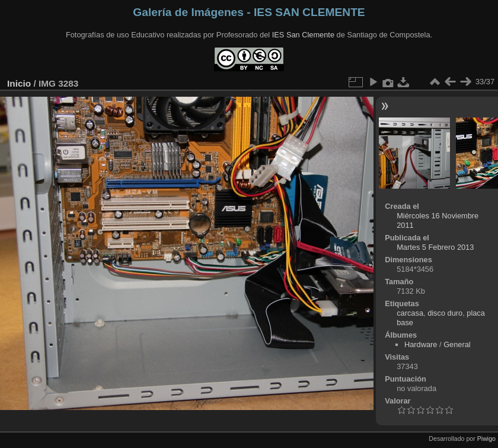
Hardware (421, 344)
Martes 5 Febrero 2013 (435, 247)
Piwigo (486, 439)
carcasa (410, 313)
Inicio (19, 83)
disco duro (445, 313)
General (457, 344)
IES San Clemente (303, 35)
